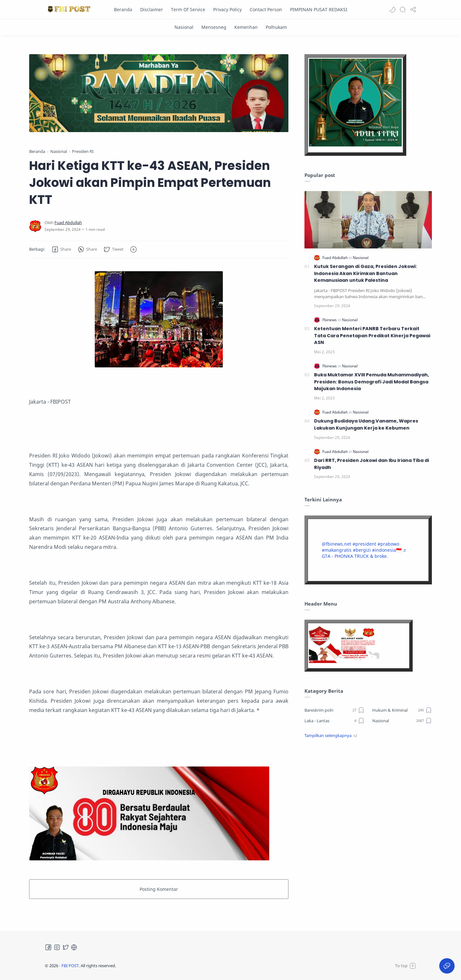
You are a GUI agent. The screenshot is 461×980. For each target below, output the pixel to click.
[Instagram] (57, 947)
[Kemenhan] (246, 27)
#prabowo (388, 544)
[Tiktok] (74, 947)
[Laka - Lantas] (334, 721)
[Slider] (159, 93)
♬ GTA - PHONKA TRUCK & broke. (364, 553)
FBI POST (70, 966)
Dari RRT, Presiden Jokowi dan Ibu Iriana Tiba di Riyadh (372, 464)
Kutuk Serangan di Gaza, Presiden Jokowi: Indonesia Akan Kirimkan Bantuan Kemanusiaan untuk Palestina (365, 273)
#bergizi (362, 550)
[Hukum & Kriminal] (402, 710)
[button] (392, 10)
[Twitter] (66, 947)
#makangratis (337, 550)
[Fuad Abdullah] (68, 223)
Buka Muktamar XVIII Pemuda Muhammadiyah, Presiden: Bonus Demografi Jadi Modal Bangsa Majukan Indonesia (372, 382)
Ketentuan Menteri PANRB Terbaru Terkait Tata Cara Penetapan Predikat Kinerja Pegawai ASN (372, 335)
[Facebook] (48, 947)
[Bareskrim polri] (334, 710)
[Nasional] (184, 27)
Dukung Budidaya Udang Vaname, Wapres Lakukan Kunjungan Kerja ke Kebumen (366, 424)
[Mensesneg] (214, 27)
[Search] (403, 10)
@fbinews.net (336, 544)
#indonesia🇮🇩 (387, 550)
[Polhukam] (276, 27)
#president (364, 544)
